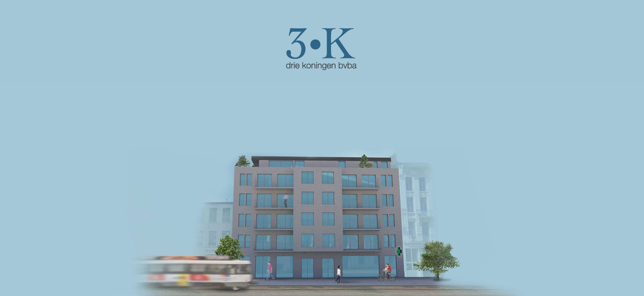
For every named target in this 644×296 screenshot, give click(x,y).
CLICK (322, 49)
